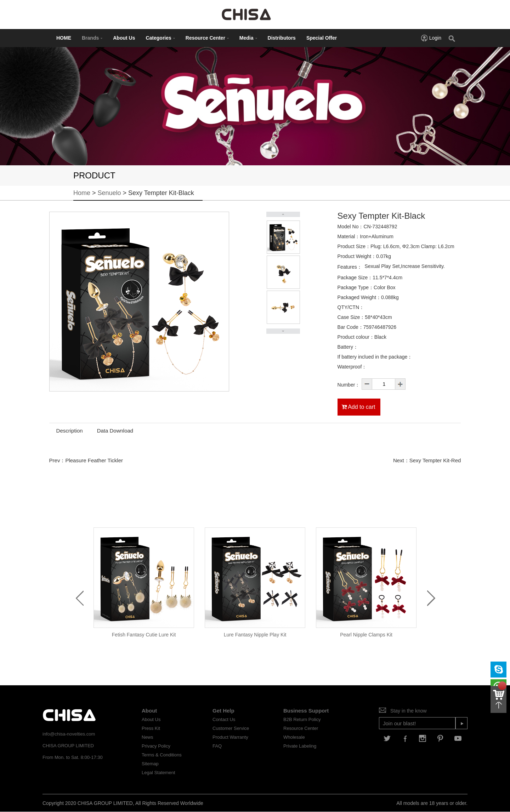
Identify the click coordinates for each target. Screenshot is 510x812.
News (148, 737)
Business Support (306, 711)
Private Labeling (300, 746)
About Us (124, 38)
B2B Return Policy (302, 719)
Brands (92, 38)
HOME (64, 38)
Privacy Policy (156, 746)
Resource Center (207, 38)
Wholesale (294, 737)
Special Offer (322, 38)
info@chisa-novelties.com (69, 734)
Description (70, 431)
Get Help (223, 711)
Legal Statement (158, 773)
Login (431, 38)
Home (82, 193)
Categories (160, 38)
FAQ (217, 746)
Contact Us (224, 719)
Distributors (282, 38)
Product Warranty (230, 737)
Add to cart (358, 407)
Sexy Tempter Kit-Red (435, 460)
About (149, 711)
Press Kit (151, 728)
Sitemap (150, 764)
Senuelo (109, 193)
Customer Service (231, 728)
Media (248, 38)
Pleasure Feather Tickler (94, 460)
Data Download (115, 431)
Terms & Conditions (162, 755)
